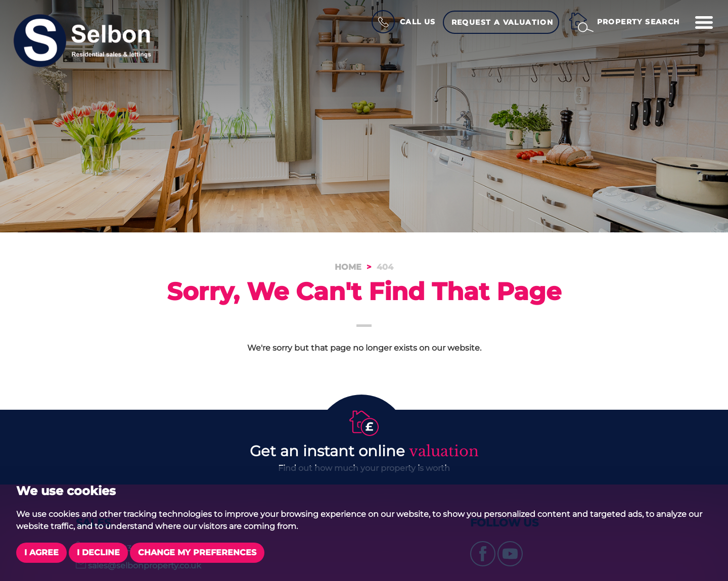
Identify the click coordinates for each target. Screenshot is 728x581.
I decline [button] (98, 552)
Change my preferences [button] (197, 552)
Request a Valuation (503, 22)
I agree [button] (41, 552)
